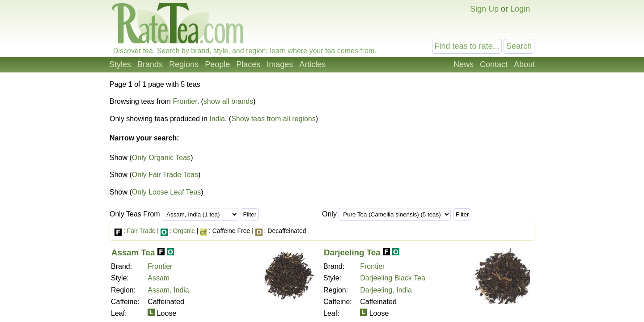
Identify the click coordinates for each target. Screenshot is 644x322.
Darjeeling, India (386, 290)
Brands (150, 64)
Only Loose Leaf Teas (166, 192)
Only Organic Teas (161, 158)
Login (520, 9)
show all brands (228, 101)
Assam (159, 278)
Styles (120, 64)
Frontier (185, 101)
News (464, 64)
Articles (312, 64)
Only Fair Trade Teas (165, 175)
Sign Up (484, 9)
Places (248, 64)
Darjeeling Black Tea (393, 278)
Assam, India (168, 290)
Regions (184, 64)
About (524, 64)
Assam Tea (133, 252)
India (217, 119)
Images (280, 64)
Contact (494, 64)
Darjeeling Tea (352, 252)
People (217, 64)
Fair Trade (141, 231)
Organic (184, 231)
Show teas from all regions (273, 119)
